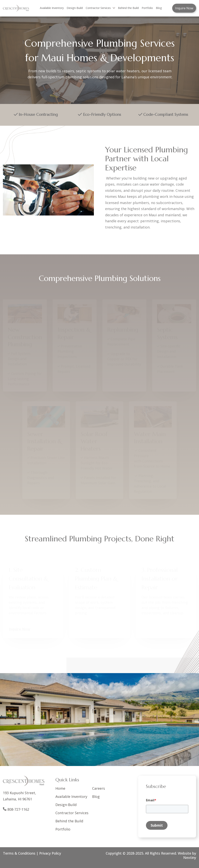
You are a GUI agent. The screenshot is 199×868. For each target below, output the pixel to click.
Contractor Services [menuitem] (100, 8)
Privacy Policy (50, 853)
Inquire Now (184, 8)
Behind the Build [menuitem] (128, 8)
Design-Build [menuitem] (75, 8)
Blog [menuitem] (159, 8)
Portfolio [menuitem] (147, 8)
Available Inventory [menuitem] (52, 8)
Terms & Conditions (19, 853)
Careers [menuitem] (99, 788)
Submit (157, 825)
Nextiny (190, 858)
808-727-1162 (18, 809)
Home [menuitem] (60, 788)
